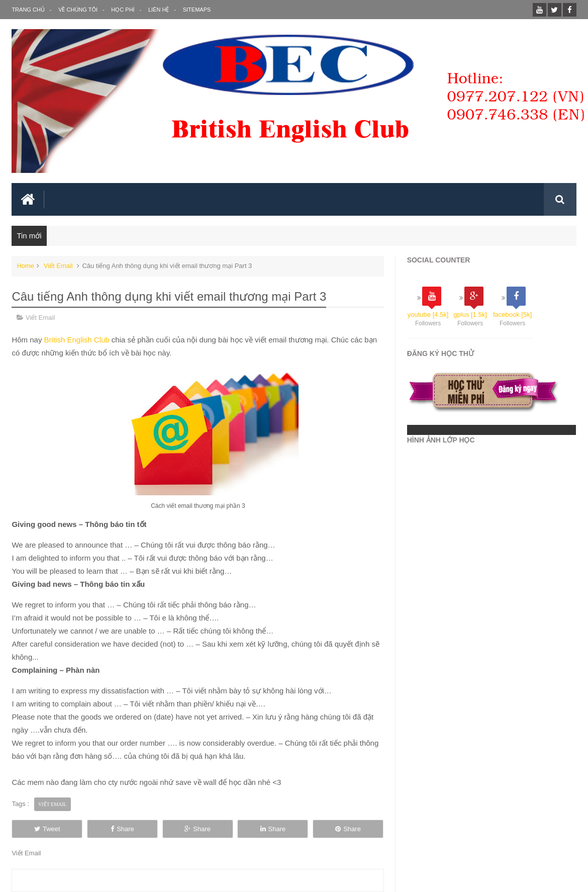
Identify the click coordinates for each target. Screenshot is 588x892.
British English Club (78, 340)
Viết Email (58, 266)
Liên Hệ (159, 10)
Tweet (47, 829)
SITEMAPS (197, 10)
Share (122, 829)
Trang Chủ (28, 10)
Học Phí (123, 10)
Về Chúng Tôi (78, 10)
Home (25, 266)
